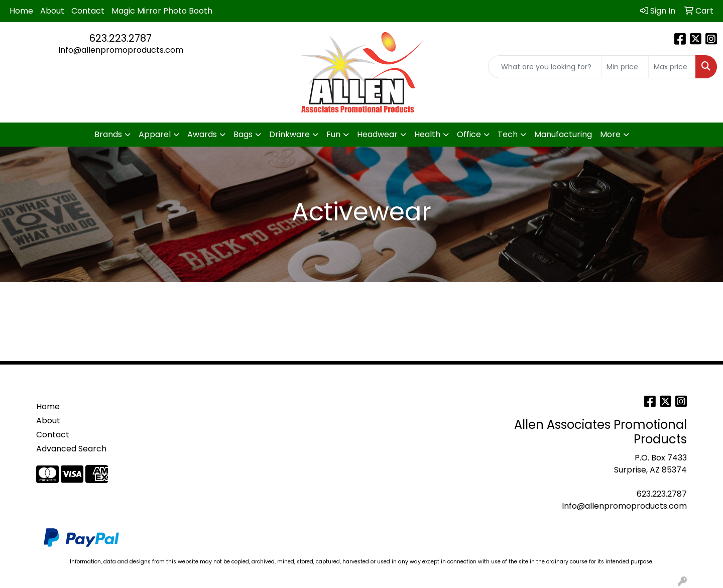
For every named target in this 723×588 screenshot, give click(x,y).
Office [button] (469, 134)
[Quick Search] (545, 67)
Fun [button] (333, 134)
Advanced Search (71, 449)
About (52, 11)
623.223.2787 (120, 38)
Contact (88, 11)
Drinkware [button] (289, 134)
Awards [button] (202, 134)
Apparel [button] (155, 134)
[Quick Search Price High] (672, 67)
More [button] (610, 134)
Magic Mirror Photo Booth (162, 11)
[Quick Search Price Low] (625, 67)
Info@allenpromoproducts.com (121, 50)
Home (21, 11)
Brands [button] (108, 134)
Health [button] (427, 134)
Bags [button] (243, 134)
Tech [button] (508, 134)
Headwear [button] (377, 134)
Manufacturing (563, 134)
